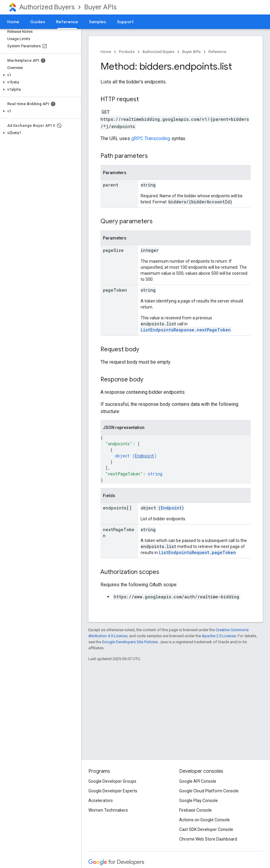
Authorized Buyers (47, 7)
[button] (39, 75)
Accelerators (101, 801)
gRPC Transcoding (151, 138)
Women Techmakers (108, 810)
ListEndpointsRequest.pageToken (197, 552)
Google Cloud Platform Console (209, 791)
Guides (38, 22)
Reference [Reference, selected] (67, 22)
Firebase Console (195, 810)
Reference (217, 52)
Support (125, 22)
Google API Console (198, 781)
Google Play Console (199, 801)
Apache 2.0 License (219, 636)
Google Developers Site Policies (130, 642)
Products (127, 52)
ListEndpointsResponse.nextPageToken (186, 330)
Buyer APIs (100, 7)
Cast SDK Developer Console (206, 829)
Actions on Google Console (205, 820)
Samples (98, 22)
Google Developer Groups (112, 781)
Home (13, 22)
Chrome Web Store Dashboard (208, 839)
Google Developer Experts (113, 791)
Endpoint (145, 456)
